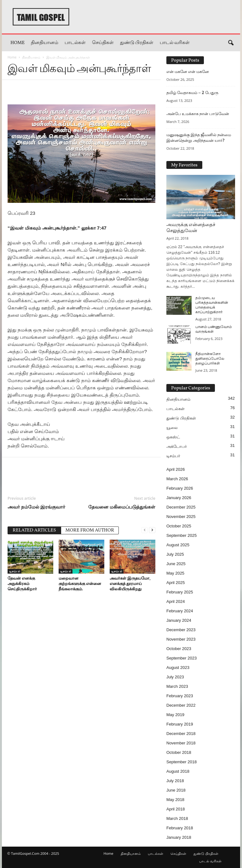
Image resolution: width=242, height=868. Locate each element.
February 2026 (180, 488)
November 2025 (181, 517)
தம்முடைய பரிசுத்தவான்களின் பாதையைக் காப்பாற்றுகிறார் (212, 305)
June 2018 (176, 790)
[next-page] (152, 530)
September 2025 (181, 535)
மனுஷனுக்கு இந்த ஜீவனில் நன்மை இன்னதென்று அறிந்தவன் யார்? (199, 138)
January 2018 (179, 837)
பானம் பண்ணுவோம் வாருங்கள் (214, 329)
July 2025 (175, 554)
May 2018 (175, 800)
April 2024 (176, 601)
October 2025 (179, 526)
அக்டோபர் (177, 446)
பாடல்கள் (75, 43)
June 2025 (176, 564)
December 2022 (181, 705)
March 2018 (177, 818)
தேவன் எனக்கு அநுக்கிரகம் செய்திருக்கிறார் (22, 583)
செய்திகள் (103, 43)
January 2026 (179, 498)
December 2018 (181, 734)
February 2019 (180, 724)
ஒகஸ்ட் (173, 437)
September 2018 (181, 762)
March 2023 (177, 686)
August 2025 (178, 545)
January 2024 (179, 620)
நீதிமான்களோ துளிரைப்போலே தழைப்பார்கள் (210, 359)
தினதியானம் (45, 43)
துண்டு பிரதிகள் (137, 43)
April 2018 (176, 809)
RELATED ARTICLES (34, 530)
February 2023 (180, 696)
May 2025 (175, 573)
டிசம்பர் (14, 571)
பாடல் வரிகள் (175, 43)
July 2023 (175, 677)
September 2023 (181, 658)
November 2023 (181, 639)
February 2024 (180, 611)
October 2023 (179, 649)
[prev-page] (145, 530)
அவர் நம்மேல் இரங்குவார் (36, 507)
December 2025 (181, 507)
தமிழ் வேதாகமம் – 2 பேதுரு (192, 93)
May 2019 (175, 715)
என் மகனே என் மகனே (188, 72)
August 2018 (178, 771)
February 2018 (180, 828)
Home (17, 43)
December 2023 (181, 630)
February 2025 (180, 592)
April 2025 (176, 583)
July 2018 (175, 781)
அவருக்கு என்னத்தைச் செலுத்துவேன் (191, 228)
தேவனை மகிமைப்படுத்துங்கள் (122, 507)
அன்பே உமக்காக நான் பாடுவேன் (198, 114)
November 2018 (181, 743)
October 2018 (179, 752)
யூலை (172, 428)
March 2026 (177, 479)
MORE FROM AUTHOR (90, 530)
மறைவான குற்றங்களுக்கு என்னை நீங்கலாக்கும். (80, 583)
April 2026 (176, 469)
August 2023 (178, 668)
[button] (231, 43)
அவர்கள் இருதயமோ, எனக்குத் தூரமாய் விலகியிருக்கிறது (130, 583)
